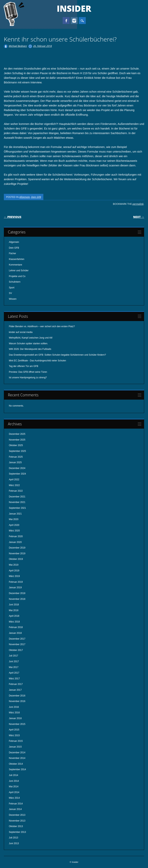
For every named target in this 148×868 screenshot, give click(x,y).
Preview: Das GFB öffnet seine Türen (28, 372)
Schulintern (15, 282)
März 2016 (14, 713)
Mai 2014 (14, 787)
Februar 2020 (16, 536)
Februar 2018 (16, 627)
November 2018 (17, 599)
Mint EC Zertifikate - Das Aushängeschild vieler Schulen (37, 361)
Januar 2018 (15, 633)
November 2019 (17, 553)
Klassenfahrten (17, 259)
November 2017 (17, 644)
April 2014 (14, 792)
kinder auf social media (21, 332)
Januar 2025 (15, 462)
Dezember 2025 (17, 434)
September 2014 (17, 769)
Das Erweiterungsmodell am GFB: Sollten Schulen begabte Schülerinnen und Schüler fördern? (57, 355)
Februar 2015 (16, 741)
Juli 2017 (13, 656)
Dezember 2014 (17, 753)
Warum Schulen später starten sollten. (28, 344)
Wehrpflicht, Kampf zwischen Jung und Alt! (31, 338)
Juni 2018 (14, 605)
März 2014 (14, 798)
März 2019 (14, 576)
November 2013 (17, 821)
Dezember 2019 (17, 548)
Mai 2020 (14, 519)
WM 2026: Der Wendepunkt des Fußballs (30, 349)
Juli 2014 (13, 775)
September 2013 (17, 832)
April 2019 (14, 571)
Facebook (66, 21)
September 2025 (17, 451)
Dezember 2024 (17, 468)
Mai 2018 (14, 610)
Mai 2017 (14, 667)
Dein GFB (36, 197)
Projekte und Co (17, 276)
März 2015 (14, 735)
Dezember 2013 (17, 815)
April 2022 (14, 480)
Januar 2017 (15, 690)
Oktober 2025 (16, 445)
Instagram (74, 21)
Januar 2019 (15, 588)
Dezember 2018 (17, 593)
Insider (74, 8)
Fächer (12, 253)
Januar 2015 (15, 747)
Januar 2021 (15, 514)
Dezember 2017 (17, 639)
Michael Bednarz (18, 46)
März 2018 (14, 622)
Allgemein (25, 197)
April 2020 (14, 525)
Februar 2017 (16, 684)
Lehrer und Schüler (19, 271)
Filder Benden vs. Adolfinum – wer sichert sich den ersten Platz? (42, 326)
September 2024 (17, 474)
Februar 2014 (16, 804)
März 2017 (14, 679)
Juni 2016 (14, 707)
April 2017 (14, 673)
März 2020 (14, 531)
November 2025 (17, 440)
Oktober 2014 (16, 764)
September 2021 (17, 508)
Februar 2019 (16, 582)
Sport (12, 288)
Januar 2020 (15, 542)
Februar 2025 (16, 457)
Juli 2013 (13, 838)
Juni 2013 (14, 843)
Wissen (13, 299)
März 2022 (14, 485)
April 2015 (14, 730)
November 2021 (17, 502)
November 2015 (17, 724)
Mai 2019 (14, 565)
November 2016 (17, 701)
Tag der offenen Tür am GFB (24, 366)
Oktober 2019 (16, 559)
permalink (138, 204)
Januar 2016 (15, 718)
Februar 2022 (16, 491)
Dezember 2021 (17, 497)
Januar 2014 (15, 809)
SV (10, 293)
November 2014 (17, 758)
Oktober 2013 (16, 826)
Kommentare (16, 265)
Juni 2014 (14, 781)
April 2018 (14, 616)
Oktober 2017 (16, 650)
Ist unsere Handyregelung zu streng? (28, 378)
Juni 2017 (14, 661)
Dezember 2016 (17, 696)
